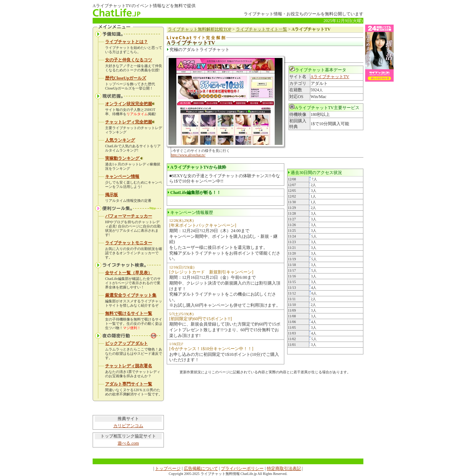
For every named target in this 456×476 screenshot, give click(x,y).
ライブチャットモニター (129, 243)
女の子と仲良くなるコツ (129, 60)
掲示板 (112, 195)
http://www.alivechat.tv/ (188, 155)
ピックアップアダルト (126, 343)
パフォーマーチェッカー (129, 216)
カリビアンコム (128, 426)
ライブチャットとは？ (126, 42)
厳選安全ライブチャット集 (131, 295)
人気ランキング (120, 140)
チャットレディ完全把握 (130, 122)
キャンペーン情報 (122, 176)
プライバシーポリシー (242, 469)
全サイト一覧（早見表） (129, 273)
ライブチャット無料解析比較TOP (199, 29)
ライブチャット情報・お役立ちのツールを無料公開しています (304, 14)
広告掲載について (201, 469)
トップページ (168, 469)
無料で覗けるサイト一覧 (129, 313)
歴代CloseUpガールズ (126, 78)
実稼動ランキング (124, 158)
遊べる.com (128, 443)
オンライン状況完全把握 (130, 104)
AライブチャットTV (330, 77)
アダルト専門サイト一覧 (129, 384)
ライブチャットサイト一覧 (261, 29)
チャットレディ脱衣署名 (129, 366)
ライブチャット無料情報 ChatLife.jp (229, 474)
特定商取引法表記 (284, 469)
